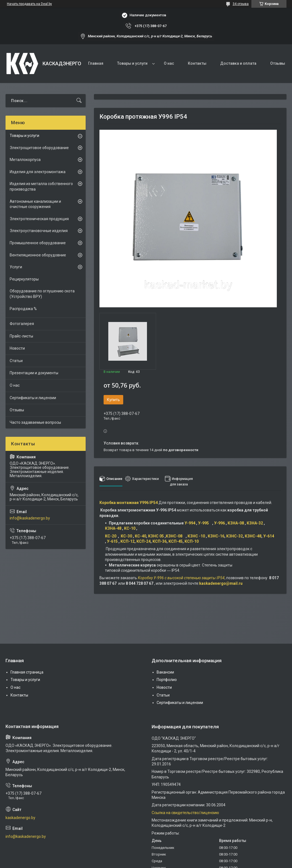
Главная (96, 63)
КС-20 (111, 536)
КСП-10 (192, 541)
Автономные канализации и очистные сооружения (35, 204)
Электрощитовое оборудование (39, 148)
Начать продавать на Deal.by (29, 4)
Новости (17, 348)
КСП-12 (127, 541)
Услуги (16, 267)
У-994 (190, 523)
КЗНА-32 (255, 523)
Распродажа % (23, 309)
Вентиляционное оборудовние (38, 255)
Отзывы (278, 63)
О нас (169, 63)
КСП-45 (176, 541)
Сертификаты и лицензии (33, 398)
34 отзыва (241, 4)
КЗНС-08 (176, 536)
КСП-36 (160, 541)
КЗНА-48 (114, 528)
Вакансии (165, 672)
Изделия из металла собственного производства (41, 186)
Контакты (197, 63)
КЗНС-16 (216, 536)
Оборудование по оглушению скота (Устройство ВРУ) (42, 294)
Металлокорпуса (25, 160)
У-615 (113, 541)
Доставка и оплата (238, 63)
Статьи (16, 361)
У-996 (220, 523)
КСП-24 (144, 541)
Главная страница (27, 672)
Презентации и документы (34, 373)
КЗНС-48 (253, 536)
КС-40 (140, 536)
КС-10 (130, 528)
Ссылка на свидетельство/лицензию (185, 813)
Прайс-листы (21, 336)
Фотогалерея (22, 324)
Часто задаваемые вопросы (35, 422)
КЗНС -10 (197, 536)
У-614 (269, 536)
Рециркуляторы (24, 279)
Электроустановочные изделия (39, 231)
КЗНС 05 (156, 536)
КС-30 (126, 536)
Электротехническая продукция (39, 219)
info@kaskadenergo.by (30, 518)
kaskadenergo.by (20, 818)
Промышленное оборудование (38, 243)
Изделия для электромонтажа (38, 172)
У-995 (205, 523)
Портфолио (167, 680)
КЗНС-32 (235, 536)
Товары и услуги (132, 63)
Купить (113, 400)
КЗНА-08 (236, 523)
